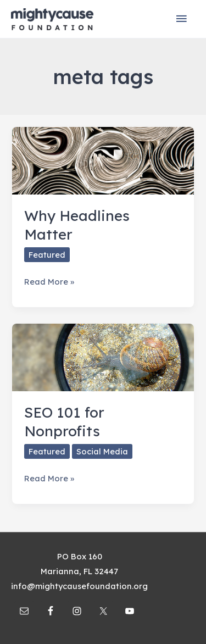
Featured (47, 255)
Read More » (49, 282)
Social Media (102, 451)
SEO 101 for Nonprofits (64, 422)
